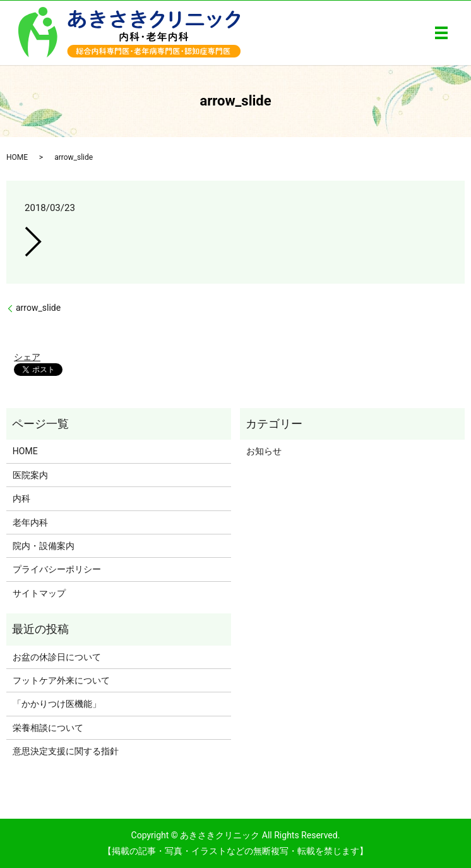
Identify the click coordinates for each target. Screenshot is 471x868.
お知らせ (264, 451)
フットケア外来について (61, 680)
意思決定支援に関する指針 (66, 751)
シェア (27, 357)
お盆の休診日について (57, 657)
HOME (17, 157)
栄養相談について (48, 728)
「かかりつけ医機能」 (57, 704)
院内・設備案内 (44, 546)
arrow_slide (38, 308)
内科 (21, 498)
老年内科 (30, 522)
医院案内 (30, 475)
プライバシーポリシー (57, 569)
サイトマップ (39, 593)
